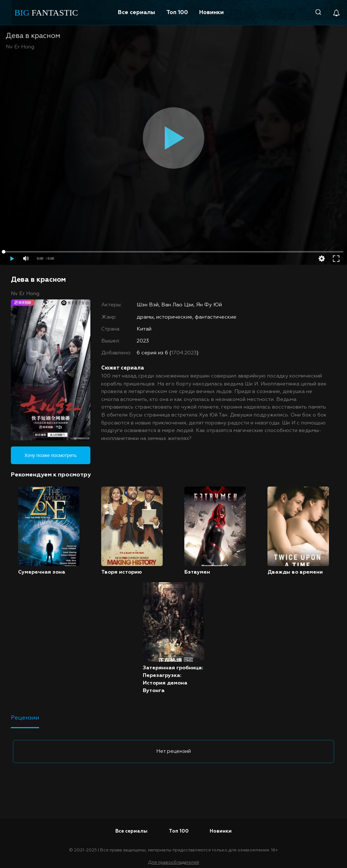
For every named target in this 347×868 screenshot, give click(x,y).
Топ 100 (177, 12)
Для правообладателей (174, 863)
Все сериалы (136, 12)
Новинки (211, 12)
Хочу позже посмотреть (51, 455)
